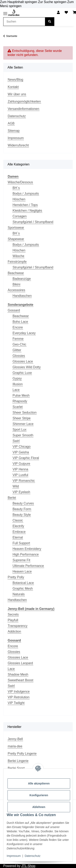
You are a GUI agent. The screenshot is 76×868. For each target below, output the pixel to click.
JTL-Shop (28, 866)
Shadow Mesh (18, 674)
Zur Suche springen (53, 2)
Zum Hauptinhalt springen (19, 2)
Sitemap (14, 131)
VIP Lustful (20, 475)
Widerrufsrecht (18, 145)
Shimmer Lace (23, 424)
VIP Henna (20, 469)
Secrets (13, 614)
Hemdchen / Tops (25, 205)
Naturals (19, 594)
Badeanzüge (22, 279)
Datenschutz (33, 856)
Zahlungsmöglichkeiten (24, 101)
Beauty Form (22, 509)
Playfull (13, 620)
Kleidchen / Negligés (27, 211)
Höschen (19, 199)
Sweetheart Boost (20, 680)
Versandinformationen (24, 109)
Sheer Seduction (25, 413)
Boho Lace (20, 322)
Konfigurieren (39, 795)
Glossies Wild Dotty (27, 367)
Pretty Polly (16, 577)
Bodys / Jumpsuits (26, 194)
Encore (18, 327)
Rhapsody (20, 401)
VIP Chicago (22, 447)
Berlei (12, 498)
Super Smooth (23, 435)
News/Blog (15, 80)
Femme (18, 339)
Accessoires (16, 290)
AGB (11, 123)
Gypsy (17, 378)
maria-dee (15, 746)
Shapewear (16, 239)
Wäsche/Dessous (20, 182)
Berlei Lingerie (18, 761)
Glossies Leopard (20, 663)
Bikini (16, 284)
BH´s (16, 188)
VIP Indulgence (19, 692)
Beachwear (16, 273)
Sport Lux (19, 430)
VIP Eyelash (21, 492)
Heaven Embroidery (27, 549)
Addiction (14, 631)
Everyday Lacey (24, 333)
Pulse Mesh (21, 395)
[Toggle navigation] (5, 13)
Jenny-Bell (15, 739)
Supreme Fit (21, 560)
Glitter (17, 350)
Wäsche (18, 256)
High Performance (26, 554)
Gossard (14, 310)
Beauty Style (22, 515)
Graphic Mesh (23, 589)
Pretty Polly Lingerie (22, 754)
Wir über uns (17, 94)
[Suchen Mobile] (24, 22)
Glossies (19, 356)
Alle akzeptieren (39, 783)
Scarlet (18, 407)
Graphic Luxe (22, 373)
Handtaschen (22, 296)
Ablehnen (39, 807)
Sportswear (16, 228)
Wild (16, 486)
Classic (18, 520)
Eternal (18, 537)
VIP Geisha (21, 452)
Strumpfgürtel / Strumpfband (33, 222)
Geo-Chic (19, 344)
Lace (16, 390)
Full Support (21, 543)
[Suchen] (50, 22)
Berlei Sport (16, 768)
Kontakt (13, 87)
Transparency (18, 626)
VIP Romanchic (24, 481)
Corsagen (20, 216)
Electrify (18, 526)
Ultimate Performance (28, 566)
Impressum (14, 856)
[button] (58, 13)
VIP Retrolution (19, 697)
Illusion (18, 384)
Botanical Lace (23, 583)
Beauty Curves (23, 503)
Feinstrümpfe (17, 262)
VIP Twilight (16, 703)
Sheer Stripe (22, 418)
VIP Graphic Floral (26, 458)
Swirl (16, 441)
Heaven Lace (22, 571)
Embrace (19, 532)
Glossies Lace (23, 361)
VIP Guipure (21, 464)
